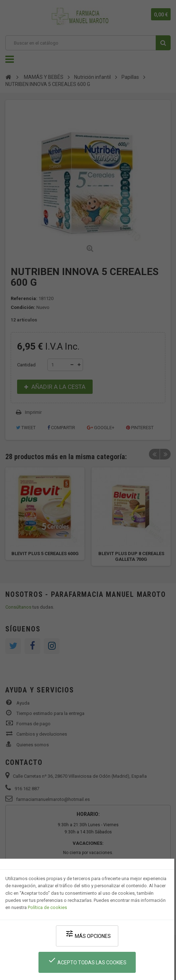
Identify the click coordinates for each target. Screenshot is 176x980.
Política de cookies (47, 907)
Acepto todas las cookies (87, 961)
